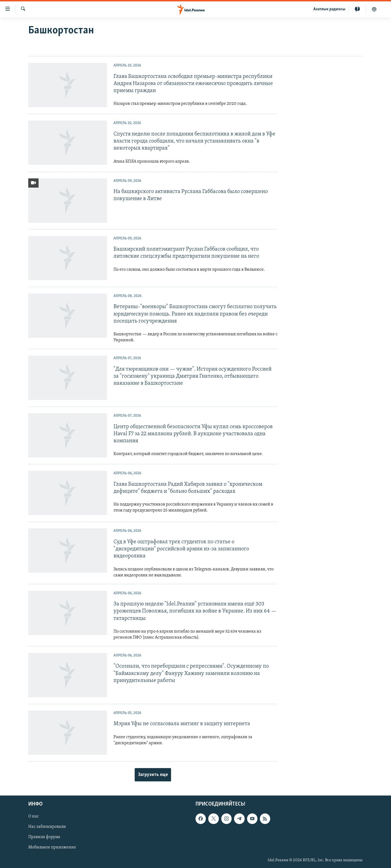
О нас (34, 817)
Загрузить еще (153, 775)
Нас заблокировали (47, 827)
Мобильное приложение (52, 848)
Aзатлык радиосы (329, 9)
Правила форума (44, 837)
